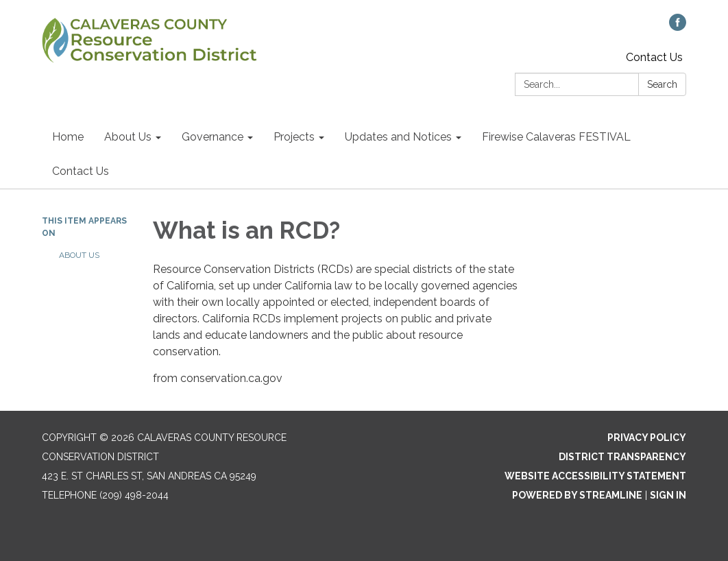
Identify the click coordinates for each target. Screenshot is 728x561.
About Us (79, 255)
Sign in (668, 495)
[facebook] (678, 27)
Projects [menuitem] (294, 137)
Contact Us (654, 57)
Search (662, 84)
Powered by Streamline (577, 495)
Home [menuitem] (68, 137)
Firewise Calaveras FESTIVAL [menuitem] (556, 137)
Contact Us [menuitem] (81, 171)
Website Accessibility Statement (595, 476)
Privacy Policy (647, 438)
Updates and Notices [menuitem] (398, 137)
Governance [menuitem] (213, 137)
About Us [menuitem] (128, 137)
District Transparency (622, 457)
